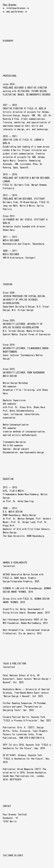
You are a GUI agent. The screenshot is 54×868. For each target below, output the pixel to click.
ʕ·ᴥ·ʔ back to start (13, 855)
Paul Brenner (10, 5)
